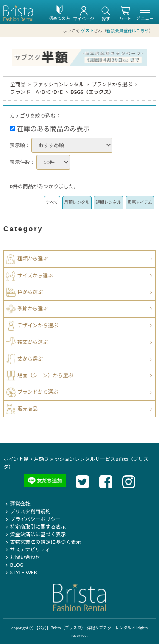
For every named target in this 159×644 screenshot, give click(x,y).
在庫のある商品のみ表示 (50, 129)
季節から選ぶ (33, 308)
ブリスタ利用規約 (27, 511)
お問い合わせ (22, 557)
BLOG (13, 565)
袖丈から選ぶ (33, 342)
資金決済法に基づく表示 (35, 534)
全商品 (18, 84)
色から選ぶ (30, 292)
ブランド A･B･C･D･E (36, 92)
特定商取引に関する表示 (35, 527)
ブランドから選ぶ (112, 84)
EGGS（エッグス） (92, 92)
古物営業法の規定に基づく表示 (42, 542)
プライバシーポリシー (32, 519)
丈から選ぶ (30, 358)
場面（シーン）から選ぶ (45, 375)
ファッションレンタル (59, 84)
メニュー (145, 15)
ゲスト (87, 30)
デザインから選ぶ (38, 325)
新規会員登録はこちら (128, 30)
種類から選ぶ (33, 259)
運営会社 (17, 504)
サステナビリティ (27, 549)
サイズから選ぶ (35, 275)
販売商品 (28, 409)
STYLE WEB (20, 572)
